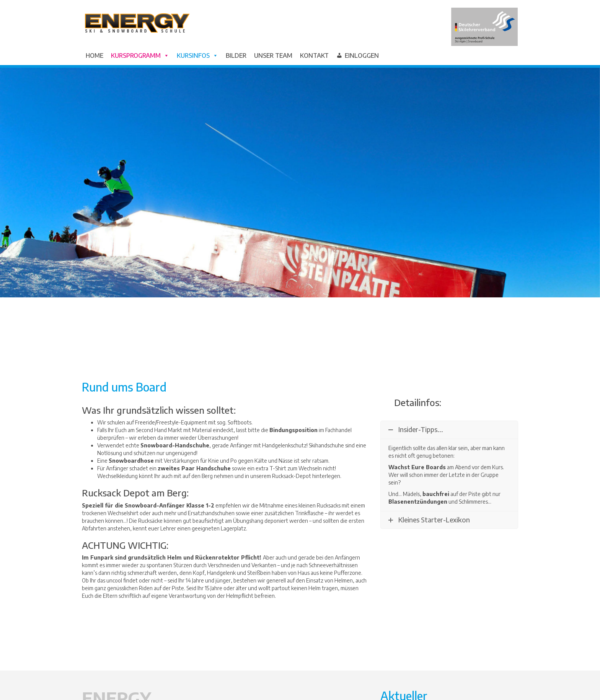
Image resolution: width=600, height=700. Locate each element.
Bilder (236, 55)
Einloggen (362, 55)
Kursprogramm (140, 55)
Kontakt (314, 55)
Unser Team (273, 55)
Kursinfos (197, 55)
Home (95, 55)
